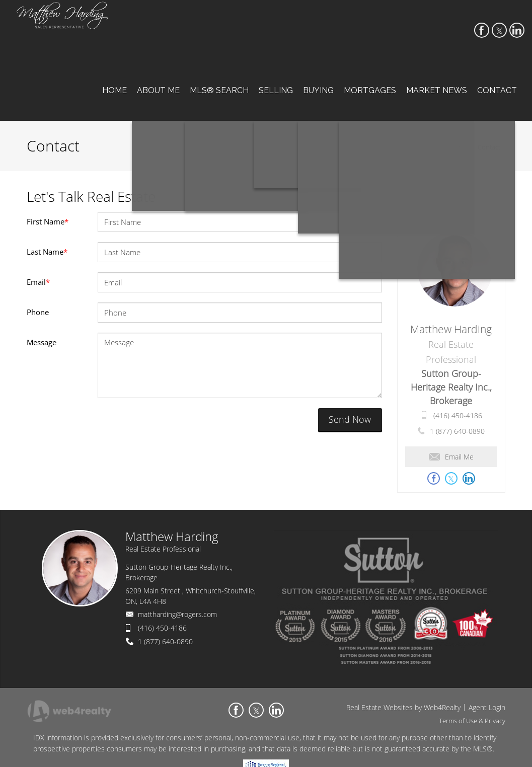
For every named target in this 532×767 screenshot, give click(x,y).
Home (459, 147)
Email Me (451, 457)
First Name (48, 221)
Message (42, 342)
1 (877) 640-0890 (457, 431)
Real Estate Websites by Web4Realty (403, 707)
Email (38, 282)
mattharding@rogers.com (177, 614)
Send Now (350, 419)
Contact (489, 147)
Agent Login (487, 707)
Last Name (47, 252)
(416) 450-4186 (458, 415)
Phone (38, 312)
